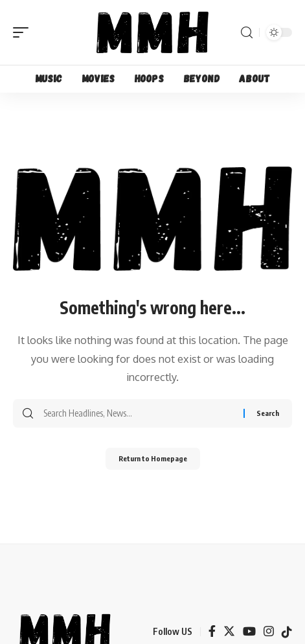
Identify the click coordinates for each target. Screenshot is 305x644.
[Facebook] (212, 632)
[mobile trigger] (24, 32)
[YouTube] (249, 632)
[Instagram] (269, 632)
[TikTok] (287, 632)
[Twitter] (229, 632)
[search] (247, 33)
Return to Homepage (153, 458)
